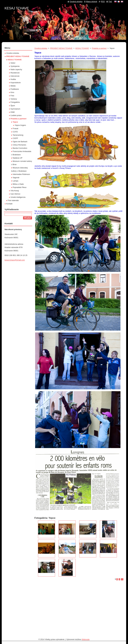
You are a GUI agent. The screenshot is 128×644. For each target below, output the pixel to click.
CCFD (15, 132)
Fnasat (15, 128)
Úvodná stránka (41, 48)
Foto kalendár (13, 200)
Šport (13, 106)
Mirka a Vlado (18, 184)
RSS (103, 1)
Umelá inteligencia (18, 197)
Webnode (86, 639)
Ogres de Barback (20, 142)
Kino (12, 92)
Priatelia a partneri (99, 48)
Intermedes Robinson (21, 174)
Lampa (15, 181)
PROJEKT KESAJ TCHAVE (61, 48)
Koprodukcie (16, 83)
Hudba (13, 79)
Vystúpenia (15, 66)
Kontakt (9, 204)
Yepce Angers (20, 125)
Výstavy (14, 99)
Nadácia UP (17, 158)
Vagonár (16, 178)
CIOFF (15, 138)
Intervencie (15, 76)
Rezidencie (15, 73)
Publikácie (15, 89)
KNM (13, 112)
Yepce (15, 122)
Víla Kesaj (15, 191)
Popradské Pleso (20, 187)
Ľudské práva (16, 115)
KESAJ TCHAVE (82, 48)
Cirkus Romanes (19, 145)
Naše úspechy (16, 69)
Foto (12, 96)
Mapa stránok (92, 1)
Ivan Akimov (15, 194)
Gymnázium (15, 109)
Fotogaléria (15, 102)
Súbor (13, 63)
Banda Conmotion (20, 148)
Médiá (13, 86)
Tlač (110, 1)
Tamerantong (18, 135)
